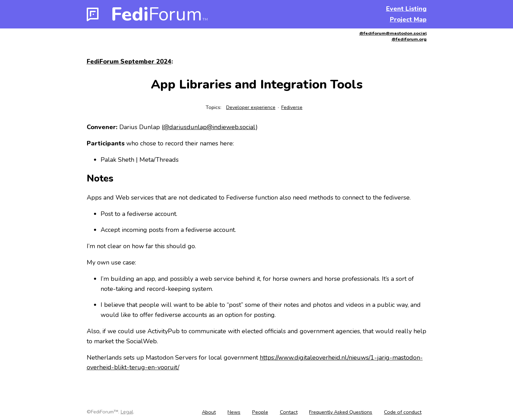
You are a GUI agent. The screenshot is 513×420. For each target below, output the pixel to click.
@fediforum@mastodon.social (393, 33)
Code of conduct (403, 412)
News (234, 412)
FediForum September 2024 (129, 61)
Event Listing (406, 9)
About (209, 412)
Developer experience (251, 107)
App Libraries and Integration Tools (257, 85)
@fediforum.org (409, 39)
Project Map (408, 19)
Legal (127, 412)
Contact (289, 412)
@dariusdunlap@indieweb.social (210, 127)
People (260, 412)
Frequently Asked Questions (341, 412)
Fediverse (292, 107)
